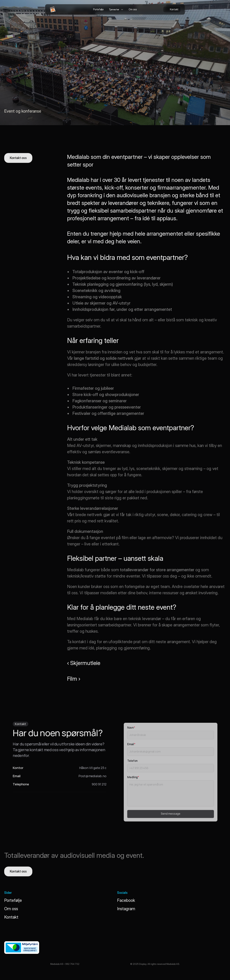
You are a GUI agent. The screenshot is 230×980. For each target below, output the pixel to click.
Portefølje (13, 900)
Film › (74, 679)
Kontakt (11, 917)
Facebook (126, 900)
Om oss (11, 909)
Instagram (126, 909)
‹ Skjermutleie (84, 663)
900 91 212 (99, 786)
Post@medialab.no (92, 778)
